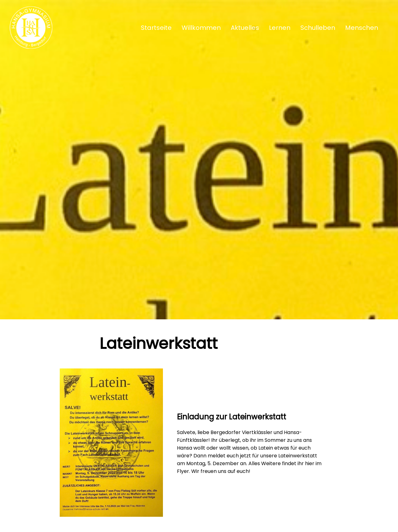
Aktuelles (245, 28)
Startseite (156, 28)
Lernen (280, 28)
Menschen (362, 28)
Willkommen (201, 28)
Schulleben (318, 28)
